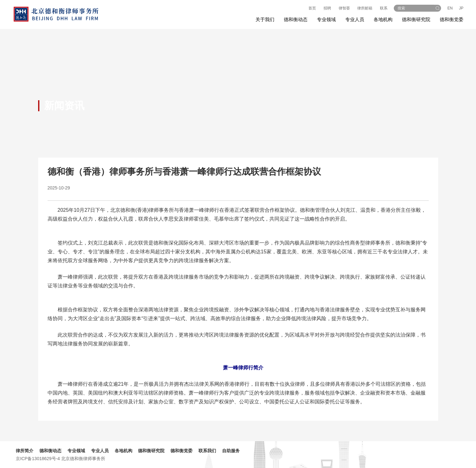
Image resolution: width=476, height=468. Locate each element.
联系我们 (207, 451)
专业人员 (355, 19)
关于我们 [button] (265, 19)
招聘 (327, 8)
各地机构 (383, 19)
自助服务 (231, 451)
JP (461, 8)
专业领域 (76, 451)
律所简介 (25, 451)
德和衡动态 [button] (296, 19)
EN (450, 8)
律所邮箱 (365, 8)
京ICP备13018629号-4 (38, 459)
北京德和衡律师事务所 (83, 459)
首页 (312, 8)
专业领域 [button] (326, 19)
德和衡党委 (452, 19)
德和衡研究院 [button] (416, 19)
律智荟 (344, 8)
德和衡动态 (50, 451)
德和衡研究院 (151, 451)
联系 (384, 8)
